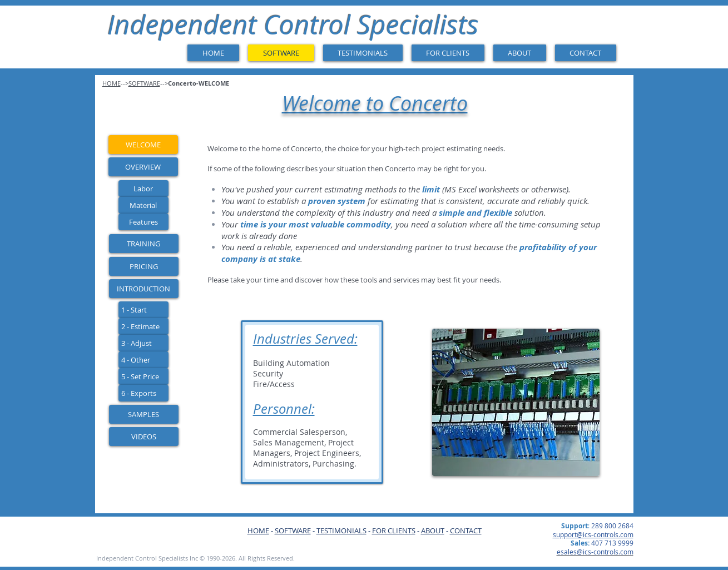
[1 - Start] (143, 310)
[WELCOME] (143, 145)
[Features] (143, 222)
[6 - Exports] (143, 393)
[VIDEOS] (144, 437)
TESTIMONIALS (341, 531)
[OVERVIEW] (143, 167)
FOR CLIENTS (394, 531)
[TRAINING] (144, 244)
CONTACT (466, 531)
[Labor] (143, 189)
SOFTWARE (293, 531)
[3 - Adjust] (143, 343)
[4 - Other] (143, 360)
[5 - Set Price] (143, 376)
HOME (258, 531)
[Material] (143, 205)
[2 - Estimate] (143, 326)
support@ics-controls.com (593, 534)
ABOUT (433, 531)
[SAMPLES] (144, 414)
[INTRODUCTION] (144, 289)
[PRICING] (144, 266)
